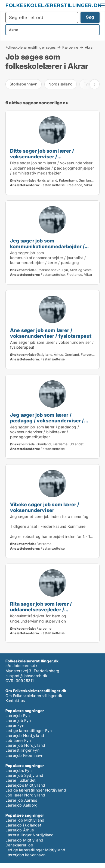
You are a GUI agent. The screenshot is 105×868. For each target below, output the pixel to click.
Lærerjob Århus (20, 830)
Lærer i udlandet (21, 780)
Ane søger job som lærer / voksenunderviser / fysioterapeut (51, 333)
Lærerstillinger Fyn (22, 750)
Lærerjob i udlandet (23, 825)
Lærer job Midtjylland (25, 820)
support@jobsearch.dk (26, 676)
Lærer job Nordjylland (25, 745)
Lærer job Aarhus (21, 800)
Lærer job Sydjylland (24, 775)
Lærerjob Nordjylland (25, 735)
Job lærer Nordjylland (25, 795)
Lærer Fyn (15, 725)
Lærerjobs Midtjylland (25, 785)
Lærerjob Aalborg (21, 805)
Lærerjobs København (25, 855)
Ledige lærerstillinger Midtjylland (35, 850)
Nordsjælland (61, 84)
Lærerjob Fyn (18, 716)
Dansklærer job (19, 845)
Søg (90, 17)
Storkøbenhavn (24, 84)
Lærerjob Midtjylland (24, 840)
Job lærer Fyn (18, 740)
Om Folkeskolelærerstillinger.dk (34, 696)
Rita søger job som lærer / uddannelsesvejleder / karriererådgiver (41, 609)
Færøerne (70, 47)
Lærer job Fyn (18, 720)
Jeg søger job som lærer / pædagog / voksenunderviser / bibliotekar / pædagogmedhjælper (51, 420)
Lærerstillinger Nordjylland (30, 835)
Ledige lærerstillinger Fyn (29, 731)
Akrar (89, 48)
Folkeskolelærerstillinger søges (30, 47)
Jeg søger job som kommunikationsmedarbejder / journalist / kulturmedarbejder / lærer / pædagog (48, 249)
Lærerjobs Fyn (19, 770)
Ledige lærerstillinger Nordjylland (36, 790)
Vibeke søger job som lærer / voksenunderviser (45, 507)
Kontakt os (15, 700)
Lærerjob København (24, 755)
